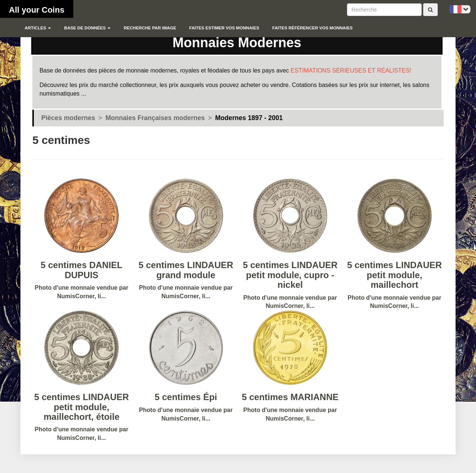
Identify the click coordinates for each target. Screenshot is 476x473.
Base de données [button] (88, 28)
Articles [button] (38, 28)
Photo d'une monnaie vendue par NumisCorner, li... (290, 261)
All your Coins (37, 10)
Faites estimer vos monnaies (224, 28)
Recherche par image (150, 28)
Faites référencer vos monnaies (312, 28)
